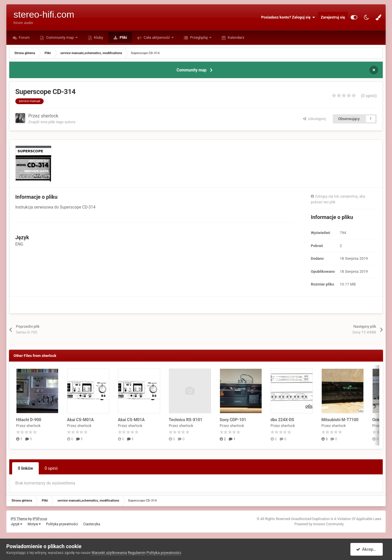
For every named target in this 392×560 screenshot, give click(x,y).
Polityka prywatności (62, 524)
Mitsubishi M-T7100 (340, 420)
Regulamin (137, 553)
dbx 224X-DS (282, 420)
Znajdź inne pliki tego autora (52, 122)
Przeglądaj (199, 37)
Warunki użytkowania (109, 553)
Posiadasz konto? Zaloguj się (288, 17)
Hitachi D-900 (29, 420)
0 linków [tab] (25, 468)
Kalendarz (236, 37)
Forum (24, 37)
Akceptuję (368, 549)
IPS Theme (19, 519)
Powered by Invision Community (319, 524)
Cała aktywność (157, 37)
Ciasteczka (92, 524)
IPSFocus (40, 519)
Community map (60, 37)
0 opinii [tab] (51, 468)
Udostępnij (314, 119)
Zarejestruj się (333, 17)
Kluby (98, 37)
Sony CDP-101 (233, 420)
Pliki (123, 37)
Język (17, 524)
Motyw (34, 524)
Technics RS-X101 (186, 420)
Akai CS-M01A (81, 420)
